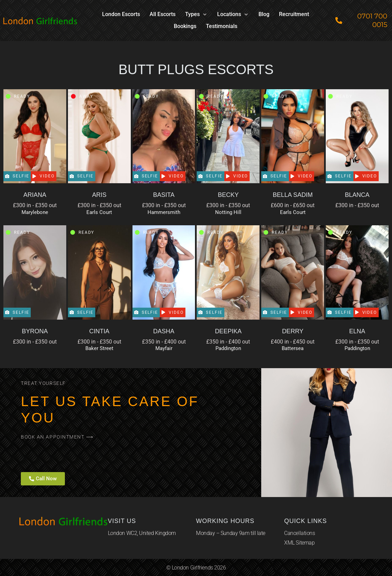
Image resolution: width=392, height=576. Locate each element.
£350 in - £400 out (164, 342)
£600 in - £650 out (293, 205)
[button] (196, 15)
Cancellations (299, 533)
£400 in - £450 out (293, 342)
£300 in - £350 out (35, 205)
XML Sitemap (299, 543)
